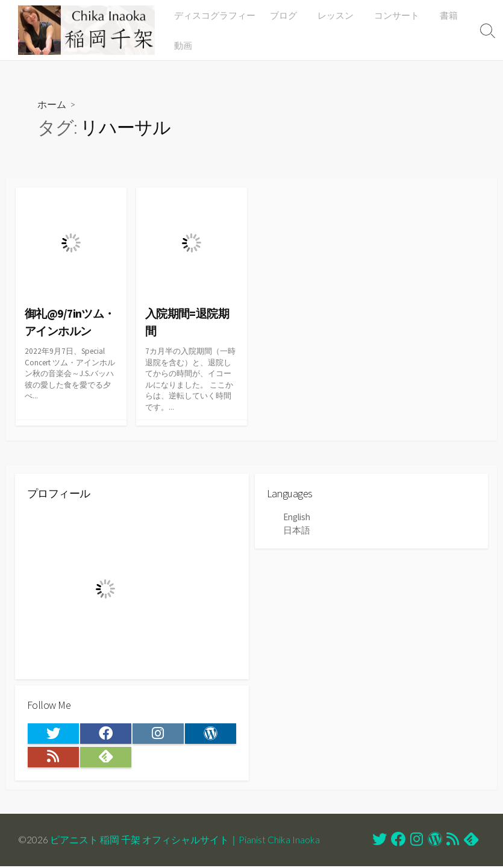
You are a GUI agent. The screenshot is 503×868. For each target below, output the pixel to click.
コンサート (395, 15)
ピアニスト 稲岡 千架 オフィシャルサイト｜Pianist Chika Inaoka (185, 841)
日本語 (297, 530)
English (297, 517)
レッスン (336, 15)
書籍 (446, 15)
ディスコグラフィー (217, 15)
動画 (186, 45)
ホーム (52, 104)
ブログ (286, 15)
